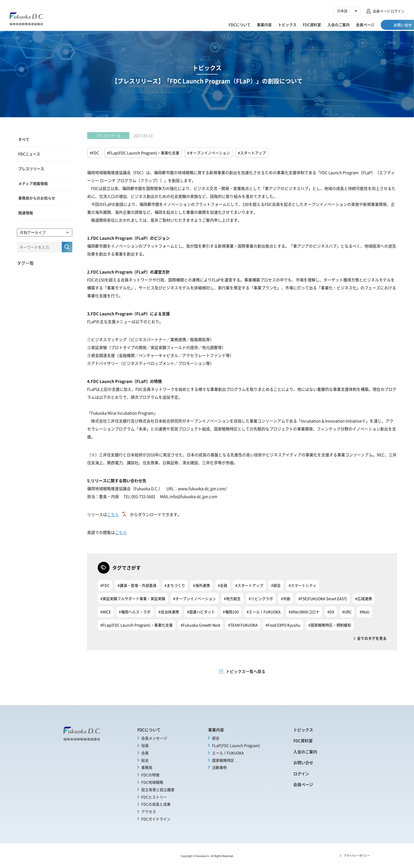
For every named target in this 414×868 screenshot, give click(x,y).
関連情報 (26, 212)
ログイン (301, 774)
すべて (24, 139)
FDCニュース (29, 154)
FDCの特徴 (150, 775)
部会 (216, 738)
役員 (145, 745)
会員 (145, 753)
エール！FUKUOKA (228, 753)
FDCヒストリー (154, 797)
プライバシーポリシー (357, 856)
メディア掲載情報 (33, 183)
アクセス (149, 811)
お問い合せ (303, 762)
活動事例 (219, 767)
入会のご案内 (317, 25)
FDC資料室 (291, 25)
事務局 (147, 767)
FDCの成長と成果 (156, 804)
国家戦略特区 (223, 760)
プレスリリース (31, 168)
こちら (113, 514)
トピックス (266, 25)
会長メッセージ (154, 738)
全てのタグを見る (372, 638)
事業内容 (243, 25)
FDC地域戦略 (152, 782)
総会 (145, 760)
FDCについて (218, 25)
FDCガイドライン (156, 819)
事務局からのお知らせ (37, 198)
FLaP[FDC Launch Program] (236, 745)
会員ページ (344, 25)
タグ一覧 (25, 263)
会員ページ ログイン (389, 11)
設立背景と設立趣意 (158, 790)
